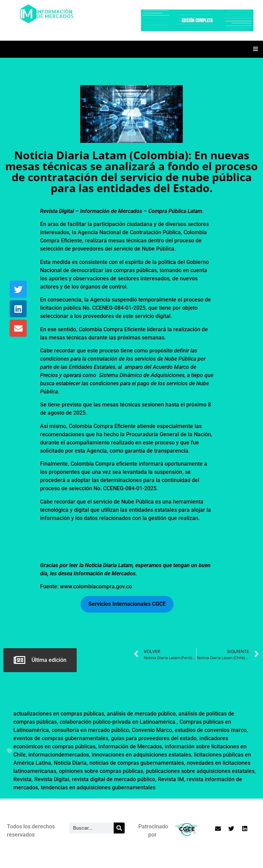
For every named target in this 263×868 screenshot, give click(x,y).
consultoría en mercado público (90, 730)
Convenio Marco (152, 730)
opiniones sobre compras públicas (101, 771)
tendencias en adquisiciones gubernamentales (98, 787)
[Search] (119, 828)
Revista (22, 779)
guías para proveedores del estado (154, 738)
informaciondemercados (59, 755)
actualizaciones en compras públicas (59, 714)
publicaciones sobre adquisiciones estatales (200, 771)
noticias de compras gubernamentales (137, 763)
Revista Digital (52, 779)
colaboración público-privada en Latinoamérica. (118, 722)
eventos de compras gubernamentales (61, 738)
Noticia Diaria (70, 763)
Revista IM (171, 779)
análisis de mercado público (141, 714)
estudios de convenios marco (211, 730)
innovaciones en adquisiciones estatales (141, 755)
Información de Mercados (130, 746)
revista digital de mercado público (114, 779)
